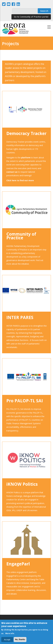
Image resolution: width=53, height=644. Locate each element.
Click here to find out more (20, 180)
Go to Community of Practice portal (31, 17)
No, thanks (20, 640)
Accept (7, 640)
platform (26, 158)
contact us (12, 172)
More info (10, 634)
